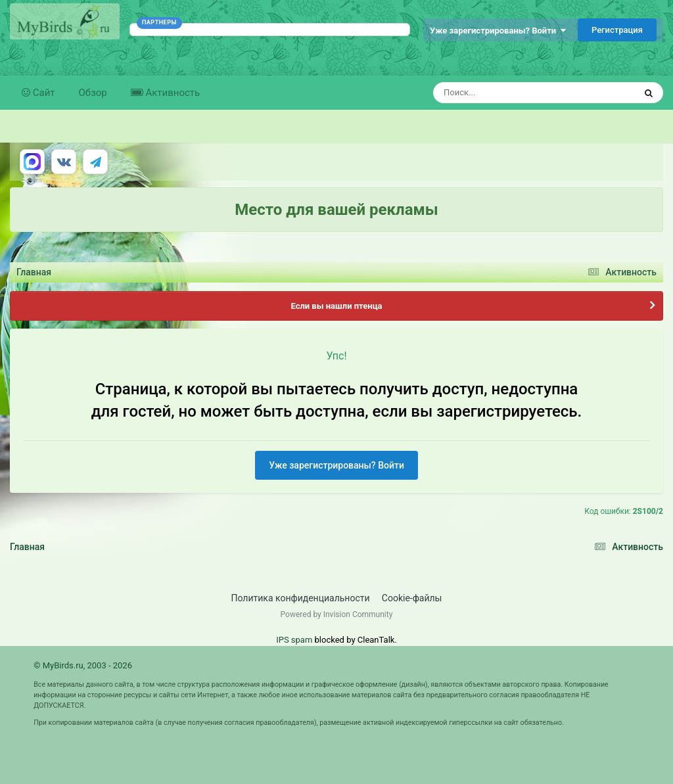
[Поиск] (510, 93)
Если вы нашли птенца (336, 306)
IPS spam (294, 640)
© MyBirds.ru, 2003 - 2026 (83, 665)
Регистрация (617, 30)
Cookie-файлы (412, 598)
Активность (172, 93)
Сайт (43, 93)
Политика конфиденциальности (301, 598)
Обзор (93, 93)
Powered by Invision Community (337, 614)
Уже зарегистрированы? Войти (498, 31)
